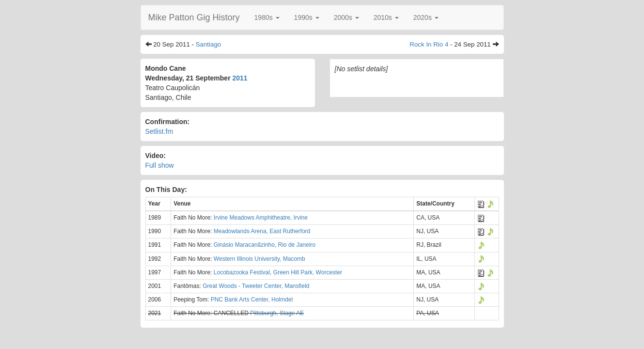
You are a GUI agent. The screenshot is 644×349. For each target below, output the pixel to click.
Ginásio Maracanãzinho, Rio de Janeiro (265, 245)
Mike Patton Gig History (194, 17)
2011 (240, 78)
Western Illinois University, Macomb (259, 259)
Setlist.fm (159, 131)
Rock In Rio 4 (429, 44)
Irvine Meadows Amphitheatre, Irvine (261, 218)
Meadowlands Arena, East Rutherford (262, 231)
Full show (160, 165)
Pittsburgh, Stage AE (277, 313)
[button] (267, 17)
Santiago (209, 44)
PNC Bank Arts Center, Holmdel (252, 300)
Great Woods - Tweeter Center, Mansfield (256, 286)
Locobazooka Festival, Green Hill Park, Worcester (278, 272)
